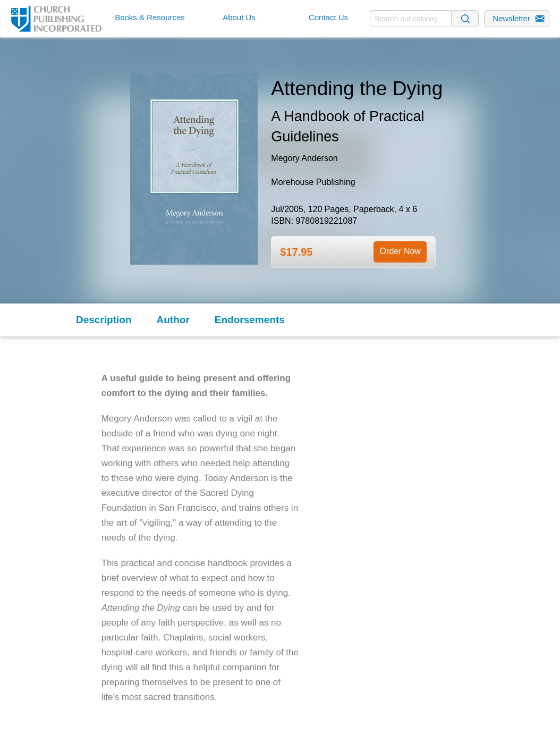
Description (104, 320)
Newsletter (511, 18)
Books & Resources (150, 17)
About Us (239, 17)
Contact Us (328, 17)
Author (173, 320)
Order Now (400, 251)
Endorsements (250, 320)
